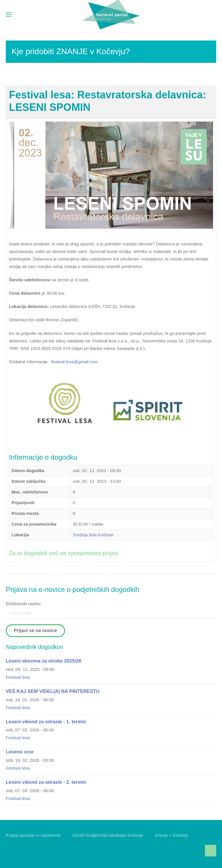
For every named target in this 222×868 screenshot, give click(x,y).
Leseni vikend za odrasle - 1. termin (46, 722)
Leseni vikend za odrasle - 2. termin (46, 782)
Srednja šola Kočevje (93, 535)
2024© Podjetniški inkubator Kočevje (107, 835)
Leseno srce (20, 752)
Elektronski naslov (23, 604)
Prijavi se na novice (35, 631)
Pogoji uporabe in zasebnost (33, 835)
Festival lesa (18, 677)
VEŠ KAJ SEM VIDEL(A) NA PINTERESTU (53, 691)
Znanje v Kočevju (171, 835)
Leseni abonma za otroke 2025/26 (44, 661)
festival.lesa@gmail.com (75, 362)
